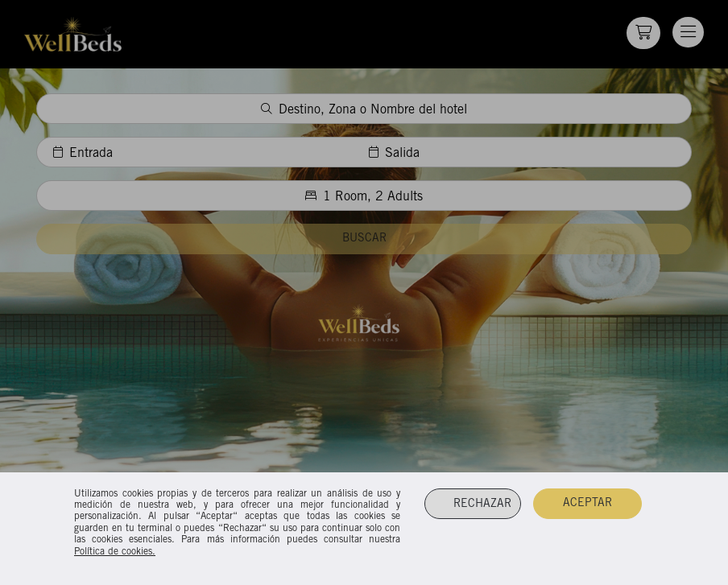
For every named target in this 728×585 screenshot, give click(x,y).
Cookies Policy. (361, 552)
